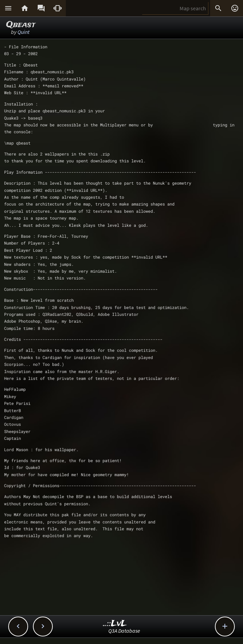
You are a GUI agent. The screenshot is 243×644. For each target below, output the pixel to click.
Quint (23, 32)
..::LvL (115, 624)
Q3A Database (124, 631)
